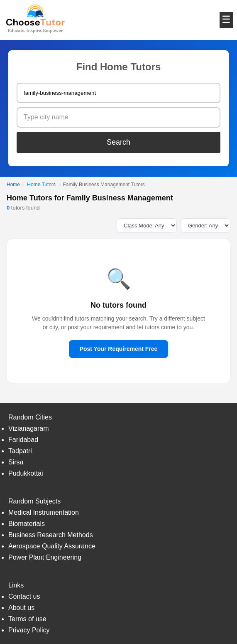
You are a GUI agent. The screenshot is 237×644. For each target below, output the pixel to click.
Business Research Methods (51, 535)
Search (118, 142)
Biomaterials (27, 524)
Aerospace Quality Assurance (52, 546)
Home (13, 185)
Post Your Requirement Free (119, 349)
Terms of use (27, 619)
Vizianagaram (29, 428)
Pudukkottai (26, 473)
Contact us (24, 596)
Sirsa (16, 462)
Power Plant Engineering (45, 557)
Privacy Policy (29, 630)
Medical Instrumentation (44, 512)
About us (21, 608)
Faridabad (23, 440)
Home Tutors (41, 185)
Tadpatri (20, 451)
